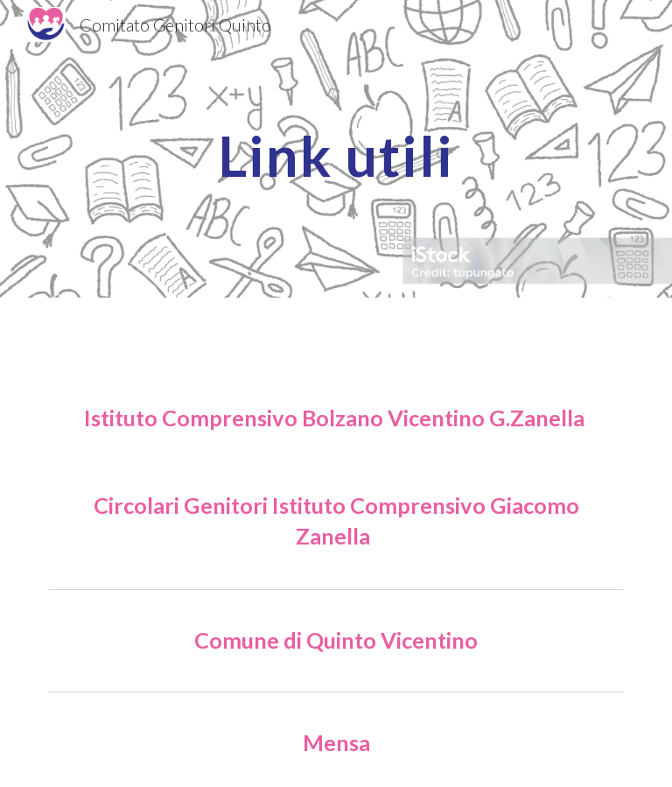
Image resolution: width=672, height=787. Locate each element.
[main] (336, 148)
